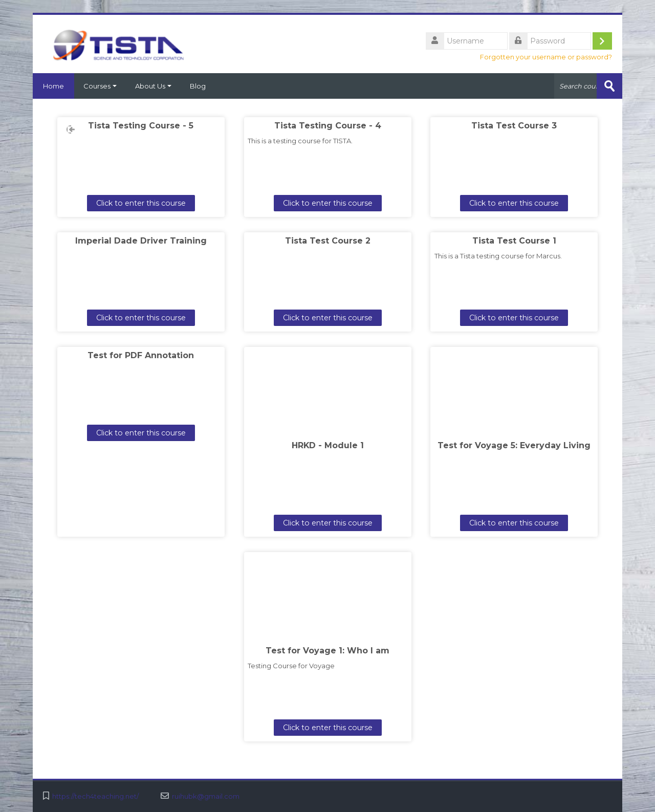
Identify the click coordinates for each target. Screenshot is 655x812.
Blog (198, 86)
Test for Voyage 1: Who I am (327, 651)
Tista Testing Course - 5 (141, 126)
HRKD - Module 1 (328, 445)
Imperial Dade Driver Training (141, 241)
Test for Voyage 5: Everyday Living (514, 445)
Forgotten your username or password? (546, 57)
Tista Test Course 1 (514, 241)
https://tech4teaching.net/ (95, 796)
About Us (153, 86)
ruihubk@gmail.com (206, 796)
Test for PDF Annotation (141, 355)
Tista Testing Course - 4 (328, 126)
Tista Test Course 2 (328, 241)
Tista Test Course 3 (514, 126)
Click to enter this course (141, 203)
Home (53, 86)
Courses (100, 86)
